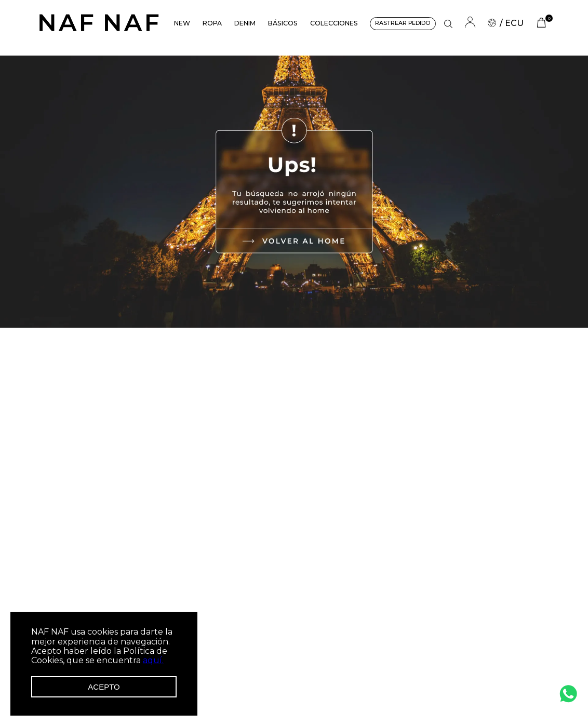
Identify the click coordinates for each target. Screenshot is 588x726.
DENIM (245, 23)
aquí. (153, 660)
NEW (182, 23)
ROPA (212, 23)
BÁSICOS (283, 23)
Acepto (104, 687)
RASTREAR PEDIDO (403, 23)
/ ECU (506, 23)
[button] (448, 24)
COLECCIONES (334, 23)
